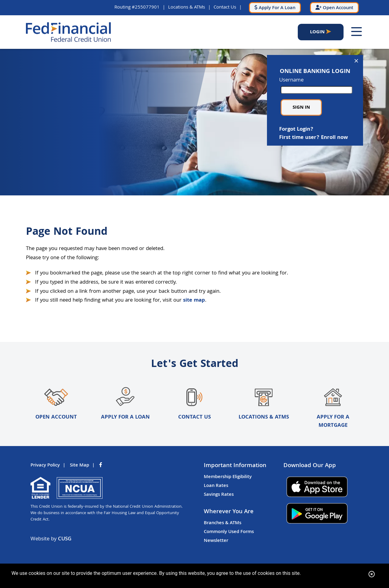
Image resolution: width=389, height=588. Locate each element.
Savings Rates (219, 495)
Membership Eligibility (228, 477)
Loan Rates (216, 486)
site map (194, 300)
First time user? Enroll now (313, 138)
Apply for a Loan (125, 404)
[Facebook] (101, 466)
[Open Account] (334, 8)
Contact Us (225, 7)
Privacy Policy (45, 466)
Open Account (56, 404)
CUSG (65, 539)
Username (315, 85)
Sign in (301, 108)
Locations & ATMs (187, 7)
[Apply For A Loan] (275, 8)
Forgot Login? (296, 129)
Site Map (79, 466)
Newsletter (216, 541)
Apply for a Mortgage (333, 408)
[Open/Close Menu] (356, 32)
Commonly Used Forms (229, 532)
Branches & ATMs (223, 523)
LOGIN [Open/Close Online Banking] (317, 32)
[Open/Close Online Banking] (356, 62)
